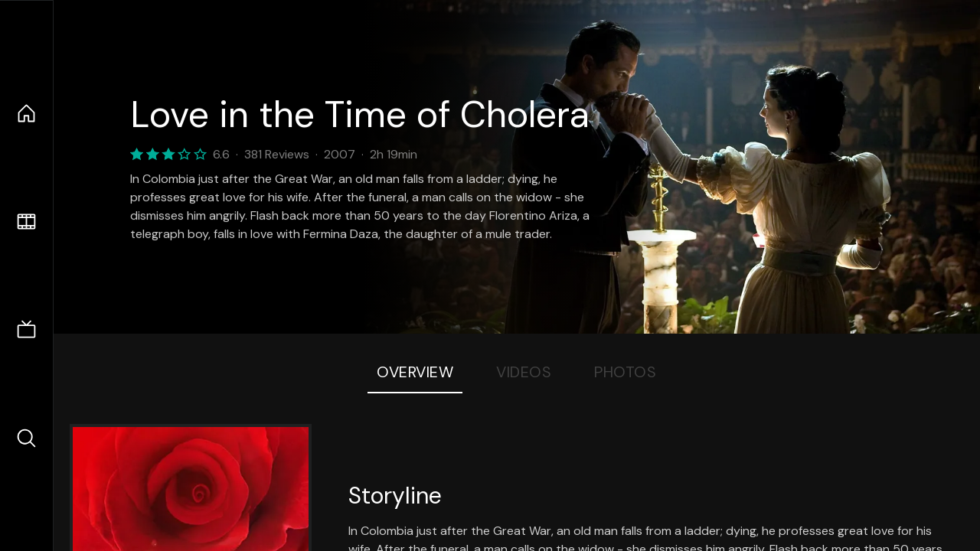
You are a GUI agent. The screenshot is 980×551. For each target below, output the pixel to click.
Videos (524, 372)
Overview (415, 372)
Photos (625, 372)
